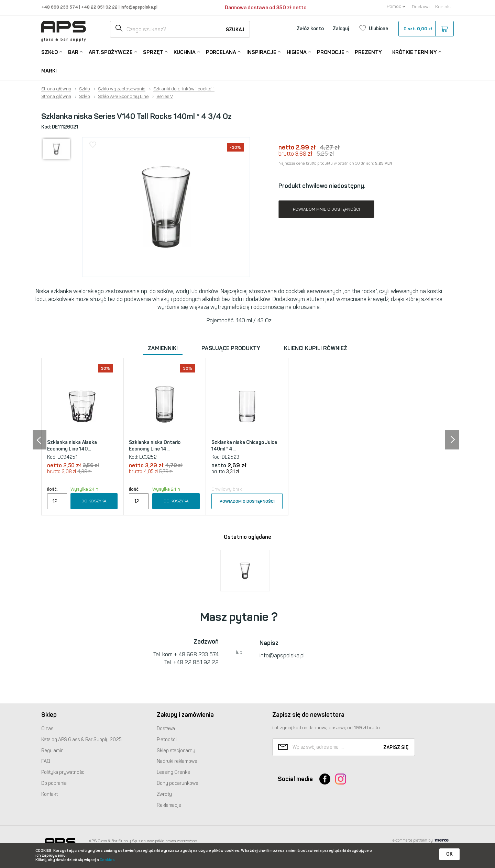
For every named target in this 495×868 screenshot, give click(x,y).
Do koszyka (94, 501)
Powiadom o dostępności (247, 501)
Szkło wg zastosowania (122, 89)
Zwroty (164, 794)
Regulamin (52, 751)
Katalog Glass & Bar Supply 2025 (81, 740)
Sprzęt (153, 52)
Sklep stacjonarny (176, 751)
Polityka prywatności (63, 772)
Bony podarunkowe (178, 783)
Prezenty (368, 52)
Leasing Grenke (173, 772)
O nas (47, 729)
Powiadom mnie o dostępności (326, 209)
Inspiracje (261, 52)
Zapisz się (396, 748)
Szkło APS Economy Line (123, 97)
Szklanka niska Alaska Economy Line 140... (72, 446)
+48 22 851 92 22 (100, 7)
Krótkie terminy (415, 52)
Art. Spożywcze (111, 52)
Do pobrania (54, 783)
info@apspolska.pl (139, 7)
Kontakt (443, 7)
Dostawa (421, 7)
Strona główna (56, 89)
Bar (73, 52)
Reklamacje (169, 805)
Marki (49, 71)
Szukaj (235, 30)
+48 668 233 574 (60, 7)
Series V (165, 97)
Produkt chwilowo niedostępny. (322, 186)
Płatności (167, 740)
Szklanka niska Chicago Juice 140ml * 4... (244, 446)
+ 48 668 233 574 (196, 654)
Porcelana (221, 52)
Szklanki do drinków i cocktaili (184, 89)
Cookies (107, 860)
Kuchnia (185, 52)
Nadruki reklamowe (177, 761)
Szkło (49, 52)
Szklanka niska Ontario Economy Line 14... (155, 446)
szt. (426, 29)
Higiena (297, 52)
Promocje (331, 52)
